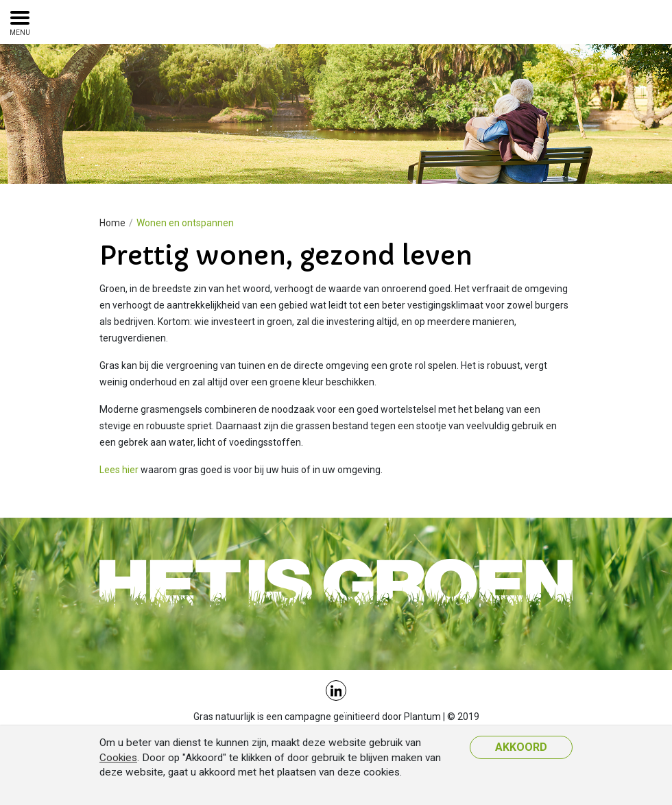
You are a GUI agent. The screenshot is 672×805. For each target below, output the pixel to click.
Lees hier (119, 470)
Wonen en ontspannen (185, 223)
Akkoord (521, 747)
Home (112, 223)
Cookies (118, 758)
